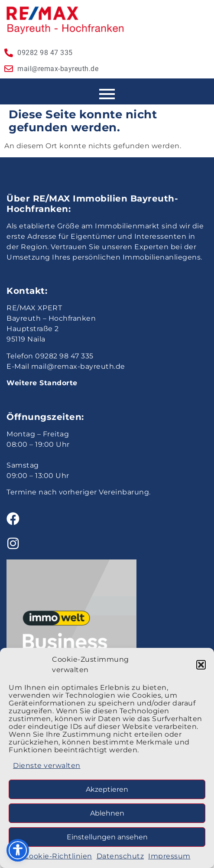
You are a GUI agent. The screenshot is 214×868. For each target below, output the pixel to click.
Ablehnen (107, 813)
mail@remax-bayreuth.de (78, 366)
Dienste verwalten (47, 766)
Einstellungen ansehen (107, 837)
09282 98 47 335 (64, 356)
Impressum (169, 856)
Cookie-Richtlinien (58, 856)
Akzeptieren (107, 789)
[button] (201, 665)
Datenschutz (120, 856)
